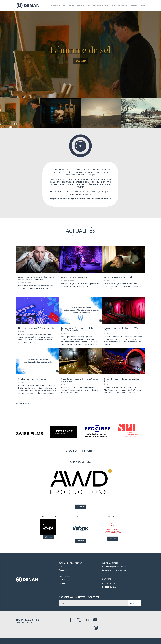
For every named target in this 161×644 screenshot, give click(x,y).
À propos (56, 6)
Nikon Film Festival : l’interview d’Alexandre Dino (123, 380)
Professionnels (100, 6)
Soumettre (119, 604)
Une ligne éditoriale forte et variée (33, 379)
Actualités (69, 6)
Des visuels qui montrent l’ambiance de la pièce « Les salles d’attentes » (36, 278)
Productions (83, 6)
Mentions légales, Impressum (114, 567)
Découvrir (81, 65)
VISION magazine (119, 6)
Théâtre (28, 283)
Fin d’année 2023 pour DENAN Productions (37, 328)
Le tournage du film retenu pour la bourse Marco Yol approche (79, 329)
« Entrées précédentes (24, 403)
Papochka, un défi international (118, 277)
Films (113, 281)
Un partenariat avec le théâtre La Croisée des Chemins (79, 380)
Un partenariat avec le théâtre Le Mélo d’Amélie (121, 329)
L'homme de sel (80, 54)
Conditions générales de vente (115, 569)
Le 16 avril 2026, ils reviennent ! (75, 277)
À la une (21, 283)
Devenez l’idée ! (137, 6)
